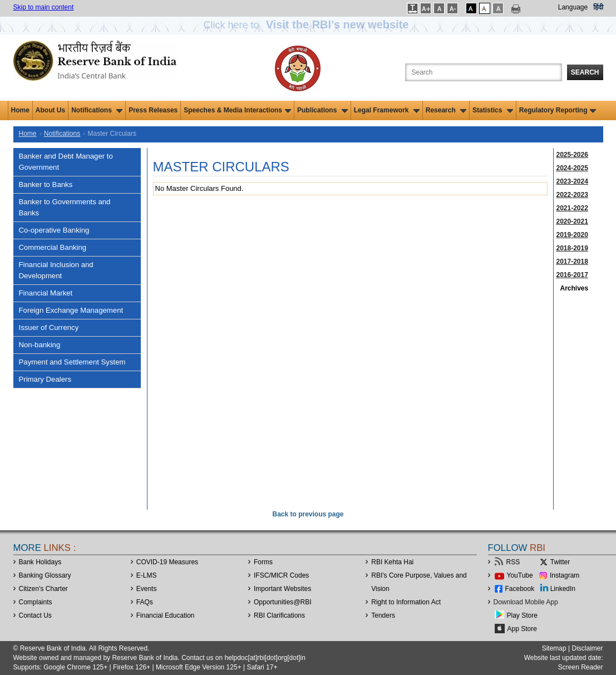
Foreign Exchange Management (71, 310)
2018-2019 (572, 248)
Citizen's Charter (43, 589)
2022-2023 (572, 195)
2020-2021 (572, 221)
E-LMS (147, 575)
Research (446, 110)
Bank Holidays (40, 562)
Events (147, 589)
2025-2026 (572, 155)
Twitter (560, 562)
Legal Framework (387, 110)
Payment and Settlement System (72, 362)
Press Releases (153, 110)
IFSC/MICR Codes (281, 575)
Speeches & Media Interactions (237, 110)
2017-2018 (572, 262)
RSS (513, 562)
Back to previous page (308, 514)
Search (585, 72)
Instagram (565, 575)
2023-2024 (572, 181)
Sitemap (554, 648)
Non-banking (40, 345)
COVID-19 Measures (167, 562)
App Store (522, 629)
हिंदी (598, 7)
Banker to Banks (46, 184)
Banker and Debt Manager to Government (66, 162)
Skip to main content (44, 7)
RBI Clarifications (279, 615)
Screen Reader (581, 667)
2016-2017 (572, 275)
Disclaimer (587, 648)
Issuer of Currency (49, 327)
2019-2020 (572, 235)
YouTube (520, 575)
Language (573, 7)
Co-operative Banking (54, 230)
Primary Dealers (45, 379)
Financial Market (46, 293)
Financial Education (166, 615)
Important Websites (282, 589)
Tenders (383, 615)
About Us (50, 110)
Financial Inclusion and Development (56, 270)
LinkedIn (563, 589)
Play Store (522, 615)
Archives (575, 288)
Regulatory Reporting (558, 110)
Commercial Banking (53, 247)
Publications (322, 110)
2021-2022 (572, 208)
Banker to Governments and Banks (65, 207)
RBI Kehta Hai (392, 562)
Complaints (36, 602)
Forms (263, 562)
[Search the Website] (484, 72)
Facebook (520, 589)
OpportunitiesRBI (283, 602)
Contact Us (35, 615)
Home (20, 110)
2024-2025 (572, 168)
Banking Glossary (45, 575)
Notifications (97, 110)
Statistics (493, 110)
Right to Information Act (406, 602)
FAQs (145, 602)
